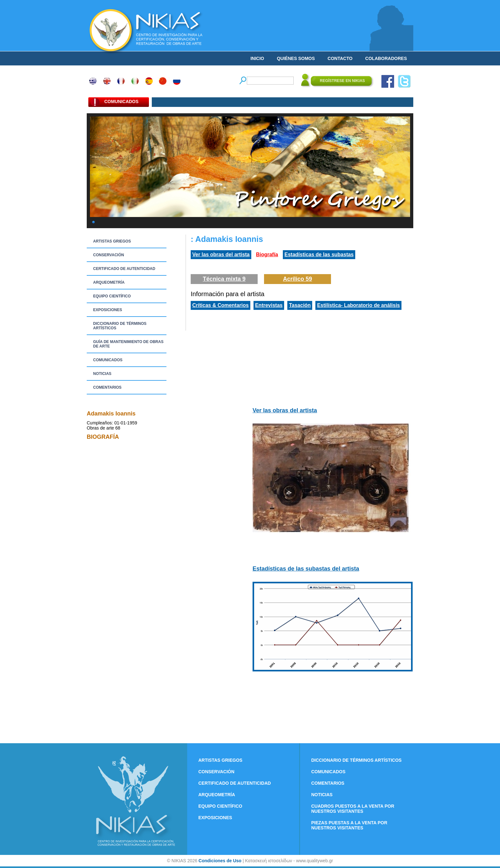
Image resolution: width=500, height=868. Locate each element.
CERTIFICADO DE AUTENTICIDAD (124, 269)
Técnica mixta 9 (224, 279)
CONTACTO (340, 58)
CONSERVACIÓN (109, 255)
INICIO (257, 58)
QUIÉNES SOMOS (296, 58)
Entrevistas (269, 305)
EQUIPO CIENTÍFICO (112, 296)
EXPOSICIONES (108, 310)
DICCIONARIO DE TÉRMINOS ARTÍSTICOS (120, 326)
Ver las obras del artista (221, 254)
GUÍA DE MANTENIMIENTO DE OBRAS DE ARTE (128, 344)
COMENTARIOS (107, 387)
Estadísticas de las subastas (319, 254)
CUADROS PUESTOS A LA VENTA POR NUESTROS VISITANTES (353, 809)
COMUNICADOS (108, 360)
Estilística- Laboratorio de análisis (358, 305)
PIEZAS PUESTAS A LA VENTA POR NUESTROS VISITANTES (349, 825)
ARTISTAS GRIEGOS (112, 241)
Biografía (267, 254)
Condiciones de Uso (220, 861)
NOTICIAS (102, 374)
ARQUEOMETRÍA (109, 282)
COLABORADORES (386, 58)
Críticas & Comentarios (221, 305)
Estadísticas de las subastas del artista (306, 569)
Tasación (300, 305)
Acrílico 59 (297, 279)
